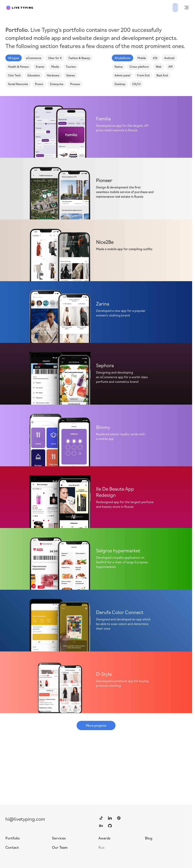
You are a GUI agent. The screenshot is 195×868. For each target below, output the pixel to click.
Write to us (166, 7)
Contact (12, 847)
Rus (101, 847)
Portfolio (13, 838)
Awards (104, 838)
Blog (149, 838)
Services (59, 838)
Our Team (60, 847)
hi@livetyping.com (25, 819)
